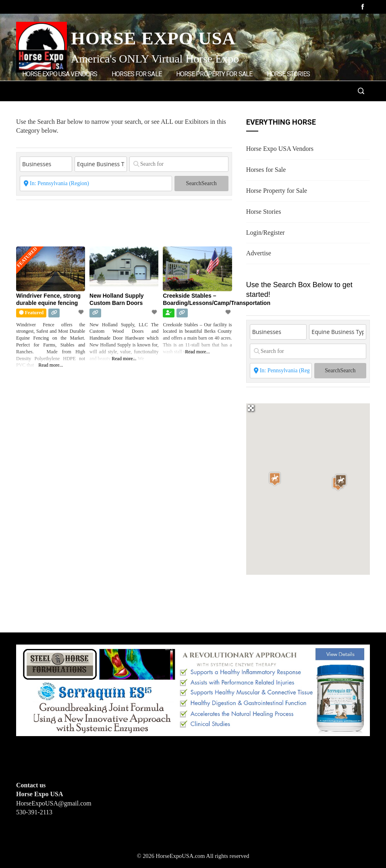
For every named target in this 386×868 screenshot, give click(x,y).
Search (201, 183)
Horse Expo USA (153, 38)
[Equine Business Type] (101, 164)
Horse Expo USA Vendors (60, 74)
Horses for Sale (137, 74)
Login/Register (47, 108)
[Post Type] (46, 164)
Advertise (99, 108)
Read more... (51, 365)
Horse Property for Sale (214, 74)
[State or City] (96, 184)
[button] (275, 479)
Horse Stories (288, 74)
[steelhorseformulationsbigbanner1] (193, 690)
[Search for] (179, 164)
